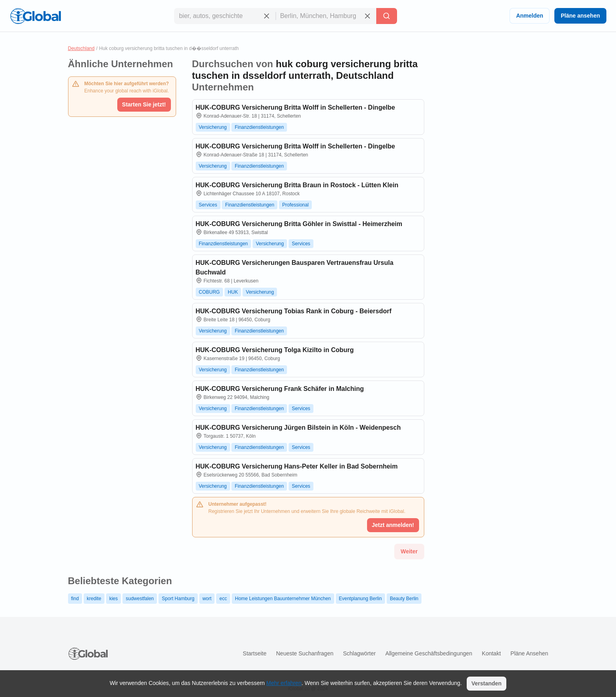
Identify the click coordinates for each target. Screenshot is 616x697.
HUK (233, 292)
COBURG (210, 292)
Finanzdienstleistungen (259, 127)
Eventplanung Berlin (360, 599)
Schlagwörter (359, 653)
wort (207, 599)
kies (113, 599)
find (75, 599)
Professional (295, 205)
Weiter (409, 551)
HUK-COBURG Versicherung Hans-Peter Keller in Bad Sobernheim (297, 466)
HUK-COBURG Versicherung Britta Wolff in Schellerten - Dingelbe (295, 107)
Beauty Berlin (404, 599)
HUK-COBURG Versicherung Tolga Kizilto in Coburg (275, 350)
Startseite (255, 653)
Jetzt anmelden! (393, 525)
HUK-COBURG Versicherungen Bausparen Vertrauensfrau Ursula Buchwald (295, 267)
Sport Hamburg (178, 599)
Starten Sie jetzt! (144, 104)
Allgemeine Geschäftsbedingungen (429, 653)
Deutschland (81, 48)
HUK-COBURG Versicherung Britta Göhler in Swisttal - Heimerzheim (299, 224)
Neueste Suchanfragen (305, 653)
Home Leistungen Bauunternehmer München (283, 599)
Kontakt (491, 653)
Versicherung (213, 127)
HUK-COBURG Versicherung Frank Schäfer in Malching (280, 389)
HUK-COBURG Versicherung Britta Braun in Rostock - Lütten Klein (297, 185)
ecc (223, 599)
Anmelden (530, 16)
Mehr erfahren (284, 683)
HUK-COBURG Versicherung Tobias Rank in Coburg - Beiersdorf (294, 311)
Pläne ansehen (580, 16)
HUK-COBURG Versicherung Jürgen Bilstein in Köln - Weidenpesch (298, 428)
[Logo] (36, 16)
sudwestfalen (140, 599)
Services (208, 205)
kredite (94, 599)
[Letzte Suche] (387, 16)
